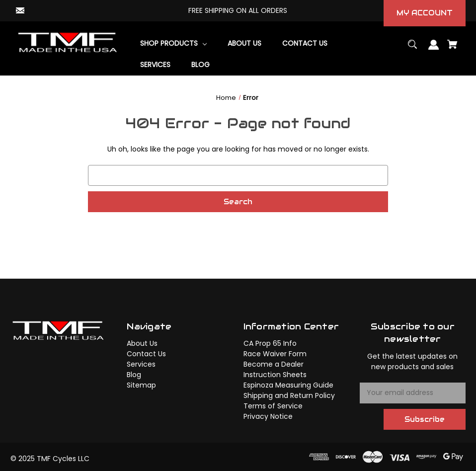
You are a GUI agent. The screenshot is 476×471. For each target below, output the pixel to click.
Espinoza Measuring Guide (288, 385)
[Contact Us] (305, 43)
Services (141, 364)
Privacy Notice (268, 416)
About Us (142, 343)
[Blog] (200, 65)
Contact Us (146, 354)
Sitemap (141, 385)
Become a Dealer (274, 364)
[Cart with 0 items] (453, 49)
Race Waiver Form (275, 354)
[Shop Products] (174, 43)
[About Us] (244, 43)
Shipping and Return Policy (289, 395)
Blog (134, 375)
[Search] (413, 49)
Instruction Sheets (275, 375)
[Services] (155, 65)
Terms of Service (273, 406)
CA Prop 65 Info (270, 343)
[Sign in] (434, 49)
